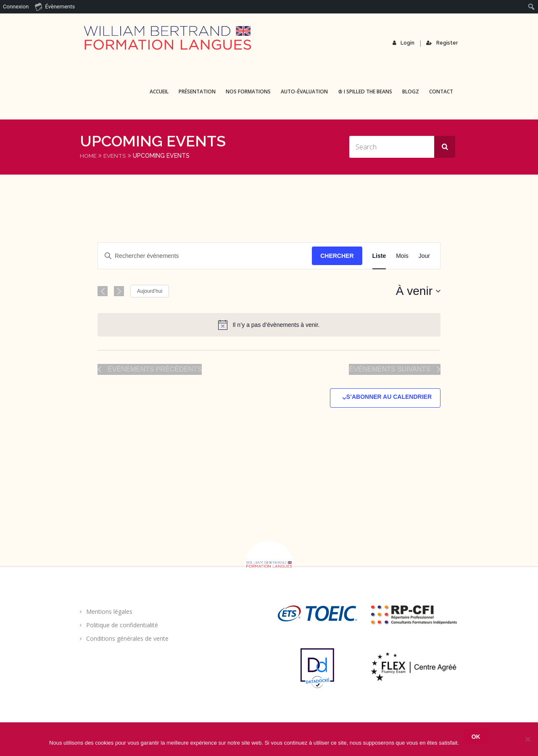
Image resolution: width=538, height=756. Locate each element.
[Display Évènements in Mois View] (402, 256)
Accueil (159, 92)
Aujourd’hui (150, 291)
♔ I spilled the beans (365, 92)
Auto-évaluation (304, 92)
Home (88, 156)
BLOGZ (411, 92)
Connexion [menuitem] (16, 7)
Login (404, 43)
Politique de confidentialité (122, 625)
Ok (476, 737)
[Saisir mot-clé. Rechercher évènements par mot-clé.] (205, 256)
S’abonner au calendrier (389, 396)
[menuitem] (531, 7)
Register (442, 43)
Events (115, 156)
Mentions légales (109, 611)
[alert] (269, 324)
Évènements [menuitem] (55, 6)
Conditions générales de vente (127, 638)
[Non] (527, 739)
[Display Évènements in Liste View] (379, 256)
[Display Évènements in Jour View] (424, 256)
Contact (441, 92)
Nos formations (248, 92)
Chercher (337, 255)
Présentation (197, 92)
